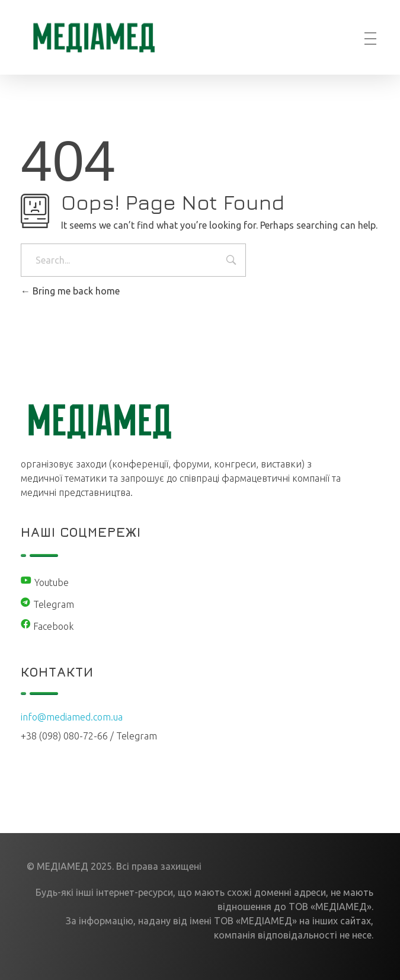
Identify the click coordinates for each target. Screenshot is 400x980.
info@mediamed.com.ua (72, 717)
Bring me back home (70, 291)
